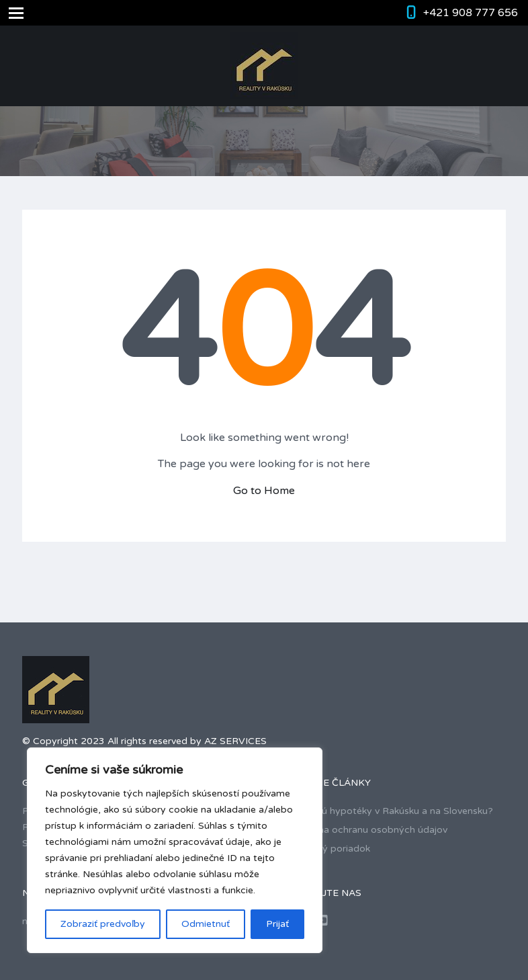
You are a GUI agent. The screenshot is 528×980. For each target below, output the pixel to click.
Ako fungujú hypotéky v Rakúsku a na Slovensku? (384, 811)
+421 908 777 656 (471, 13)
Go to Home (264, 491)
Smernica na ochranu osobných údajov (361, 830)
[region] (175, 850)
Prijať (277, 924)
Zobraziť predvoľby (103, 924)
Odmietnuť (206, 924)
